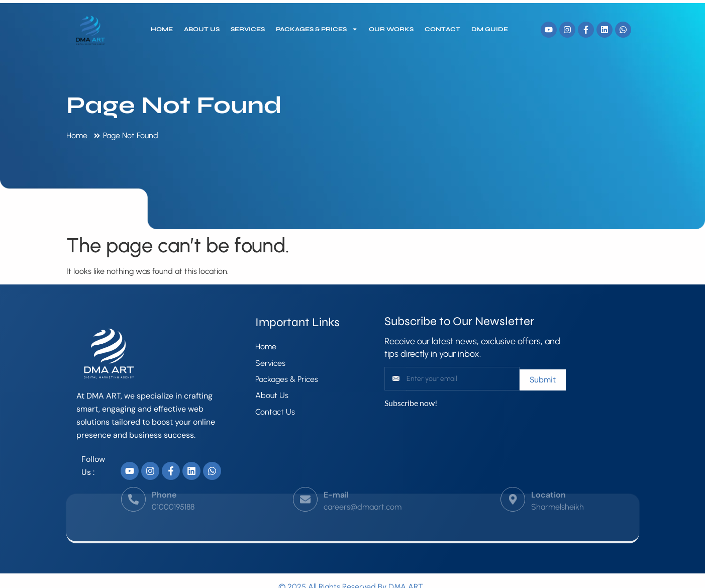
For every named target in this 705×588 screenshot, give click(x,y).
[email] (463, 379)
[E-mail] (305, 488)
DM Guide (490, 29)
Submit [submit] (543, 380)
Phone (164, 484)
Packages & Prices (317, 29)
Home (162, 29)
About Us (202, 29)
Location (548, 484)
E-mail (336, 484)
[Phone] (133, 488)
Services (248, 29)
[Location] (513, 488)
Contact (442, 29)
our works (391, 29)
